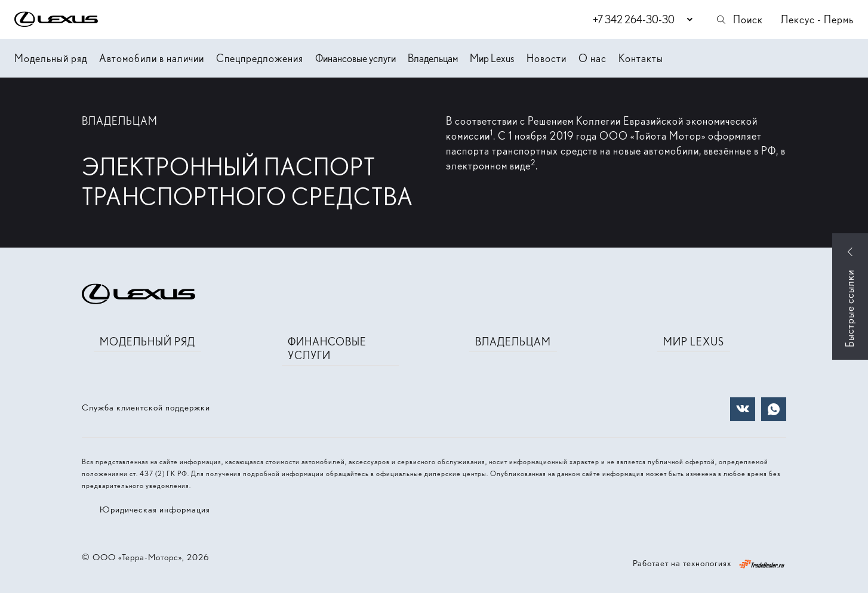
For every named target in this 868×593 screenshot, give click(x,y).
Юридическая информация (155, 509)
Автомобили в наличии (152, 58)
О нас (592, 58)
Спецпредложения (260, 58)
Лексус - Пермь (817, 19)
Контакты (641, 58)
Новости (547, 58)
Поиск (739, 19)
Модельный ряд (51, 58)
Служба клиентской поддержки (146, 407)
